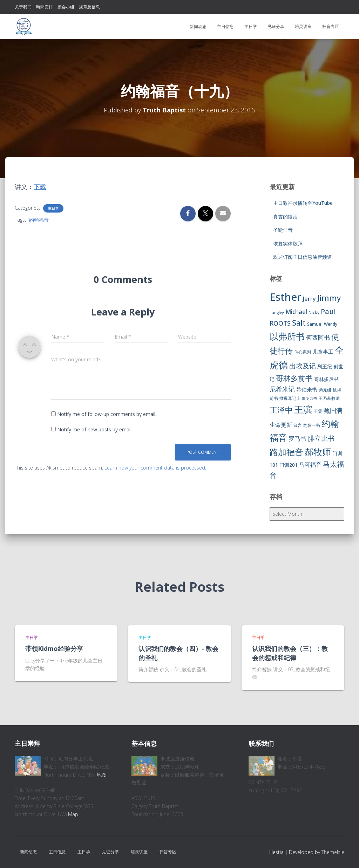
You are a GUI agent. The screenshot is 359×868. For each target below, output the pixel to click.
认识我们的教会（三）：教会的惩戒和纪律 (290, 653)
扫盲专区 (331, 26)
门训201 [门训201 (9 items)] (289, 465)
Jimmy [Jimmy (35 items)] (329, 298)
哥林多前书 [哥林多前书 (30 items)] (294, 378)
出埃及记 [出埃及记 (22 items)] (303, 366)
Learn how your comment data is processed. (155, 468)
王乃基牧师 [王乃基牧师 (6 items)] (329, 398)
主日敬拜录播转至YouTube (303, 203)
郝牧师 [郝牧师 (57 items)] (318, 452)
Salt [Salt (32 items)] (299, 323)
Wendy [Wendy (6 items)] (331, 324)
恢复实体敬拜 (288, 244)
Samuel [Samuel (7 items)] (315, 324)
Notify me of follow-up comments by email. (107, 414)
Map (73, 814)
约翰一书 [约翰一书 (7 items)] (312, 425)
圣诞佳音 (283, 230)
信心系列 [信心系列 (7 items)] (303, 352)
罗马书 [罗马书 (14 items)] (297, 439)
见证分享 (276, 26)
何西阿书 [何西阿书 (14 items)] (318, 337)
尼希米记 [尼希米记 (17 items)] (282, 389)
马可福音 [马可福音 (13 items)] (310, 465)
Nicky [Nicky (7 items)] (314, 313)
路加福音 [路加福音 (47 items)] (286, 452)
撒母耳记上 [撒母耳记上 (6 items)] (290, 398)
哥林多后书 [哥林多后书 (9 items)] (326, 379)
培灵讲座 (303, 26)
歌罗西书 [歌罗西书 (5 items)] (310, 398)
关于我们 (23, 7)
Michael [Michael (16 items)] (296, 312)
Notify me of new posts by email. (95, 429)
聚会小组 (66, 7)
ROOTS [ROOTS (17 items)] (280, 323)
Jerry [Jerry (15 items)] (309, 298)
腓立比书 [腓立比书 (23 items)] (321, 438)
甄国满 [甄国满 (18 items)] (333, 410)
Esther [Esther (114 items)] (285, 297)
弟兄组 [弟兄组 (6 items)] (325, 390)
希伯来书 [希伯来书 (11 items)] (307, 389)
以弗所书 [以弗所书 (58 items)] (287, 336)
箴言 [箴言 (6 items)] (298, 425)
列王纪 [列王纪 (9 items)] (325, 366)
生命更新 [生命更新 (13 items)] (281, 425)
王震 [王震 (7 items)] (318, 411)
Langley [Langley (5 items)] (277, 313)
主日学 (251, 26)
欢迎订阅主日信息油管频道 (303, 257)
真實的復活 (285, 217)
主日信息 (225, 26)
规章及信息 (89, 7)
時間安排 (45, 7)
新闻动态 (198, 26)
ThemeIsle (333, 852)
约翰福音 (39, 220)
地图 (102, 775)
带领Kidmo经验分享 (54, 648)
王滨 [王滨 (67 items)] (303, 409)
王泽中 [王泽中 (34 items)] (281, 410)
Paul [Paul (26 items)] (328, 311)
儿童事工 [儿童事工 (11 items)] (323, 352)
